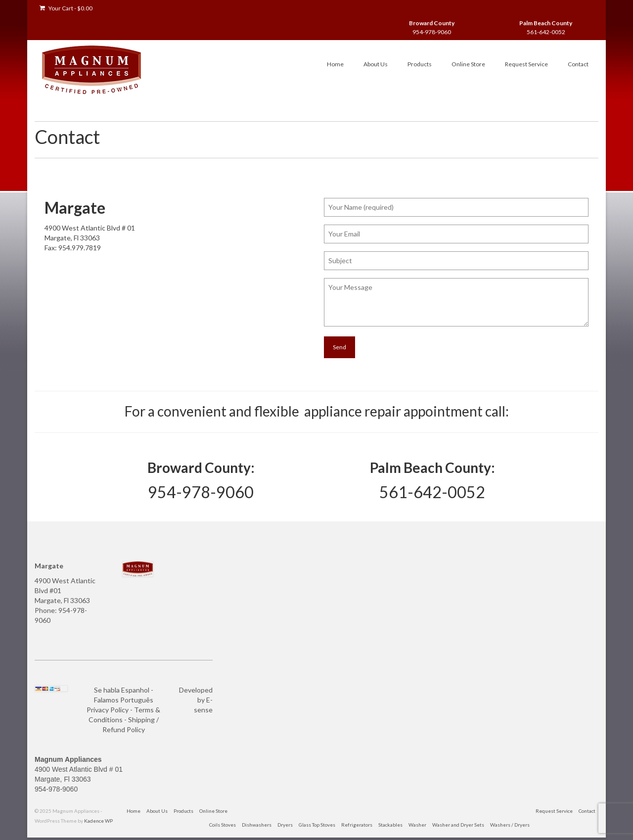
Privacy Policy (108, 710)
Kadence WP (98, 821)
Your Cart (66, 8)
